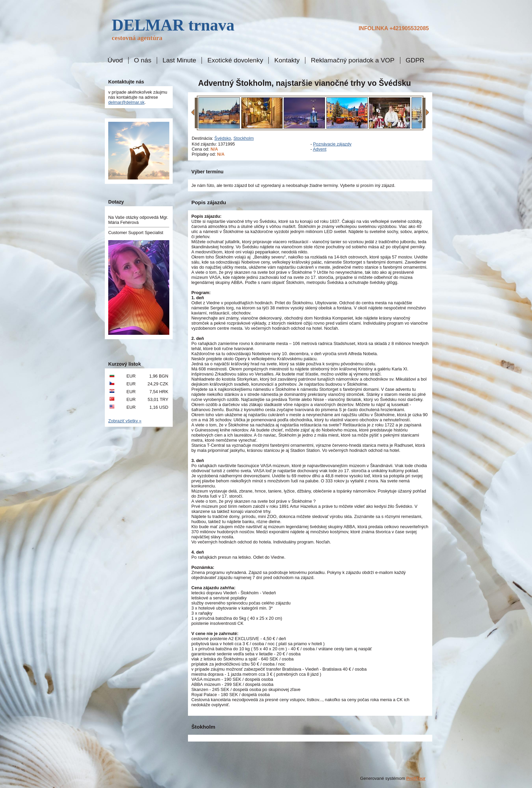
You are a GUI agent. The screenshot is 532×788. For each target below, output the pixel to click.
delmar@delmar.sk (126, 102)
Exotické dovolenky (235, 60)
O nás (143, 60)
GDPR (415, 60)
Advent (320, 149)
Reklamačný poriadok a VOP (353, 60)
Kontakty (287, 60)
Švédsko (223, 138)
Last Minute (179, 60)
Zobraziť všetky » (125, 421)
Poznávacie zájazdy (332, 144)
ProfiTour (416, 778)
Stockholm (244, 138)
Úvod (115, 60)
